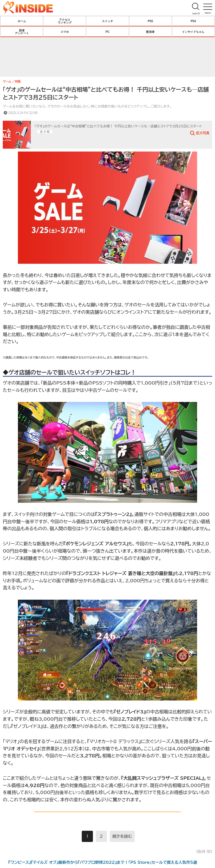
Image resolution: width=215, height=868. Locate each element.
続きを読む (122, 836)
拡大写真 (203, 133)
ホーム (22, 21)
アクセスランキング (65, 21)
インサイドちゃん (193, 32)
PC (107, 32)
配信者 (150, 32)
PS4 (193, 21)
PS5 (150, 21)
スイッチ (107, 21)
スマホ (65, 32)
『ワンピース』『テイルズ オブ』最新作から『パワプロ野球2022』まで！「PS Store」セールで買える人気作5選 (103, 862)
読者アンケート (22, 32)
